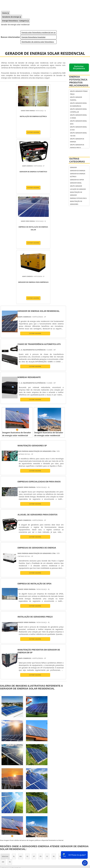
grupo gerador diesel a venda (78, 116)
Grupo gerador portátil (76, 99)
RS (54, 746)
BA (67, 746)
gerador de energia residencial (45, 821)
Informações (45, 846)
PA (10, 751)
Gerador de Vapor (77, 180)
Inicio (45, 833)
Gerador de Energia (78, 171)
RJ (14, 746)
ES (27, 746)
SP (34, 746)
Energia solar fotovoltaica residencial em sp (39, 32)
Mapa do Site (45, 850)
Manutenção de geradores (76, 203)
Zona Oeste (33, 776)
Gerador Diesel (76, 183)
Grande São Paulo (71, 776)
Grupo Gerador (76, 186)
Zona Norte (20, 776)
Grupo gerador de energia (77, 140)
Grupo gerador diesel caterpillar (78, 111)
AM (3, 751)
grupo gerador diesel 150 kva (78, 134)
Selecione (5, 746)
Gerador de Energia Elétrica (78, 175)
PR (41, 746)
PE (60, 746)
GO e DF (82, 746)
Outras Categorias (77, 160)
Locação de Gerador (78, 189)
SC (47, 746)
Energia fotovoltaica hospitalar (34, 37)
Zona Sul (45, 776)
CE (74, 746)
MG (21, 746)
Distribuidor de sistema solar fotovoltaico (38, 42)
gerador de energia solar (45, 825)
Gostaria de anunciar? (45, 829)
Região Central (7, 776)
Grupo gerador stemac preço (79, 93)
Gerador (73, 167)
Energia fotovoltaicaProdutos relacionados (79, 81)
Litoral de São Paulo (8, 781)
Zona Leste (56, 776)
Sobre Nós (45, 838)
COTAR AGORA (18, 132)
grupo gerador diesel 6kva (78, 122)
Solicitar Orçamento (79, 67)
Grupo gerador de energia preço (77, 146)
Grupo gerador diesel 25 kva (78, 128)
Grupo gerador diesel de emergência (78, 105)
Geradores (45, 842)
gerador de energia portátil (45, 816)
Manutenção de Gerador (76, 194)
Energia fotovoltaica (78, 198)
